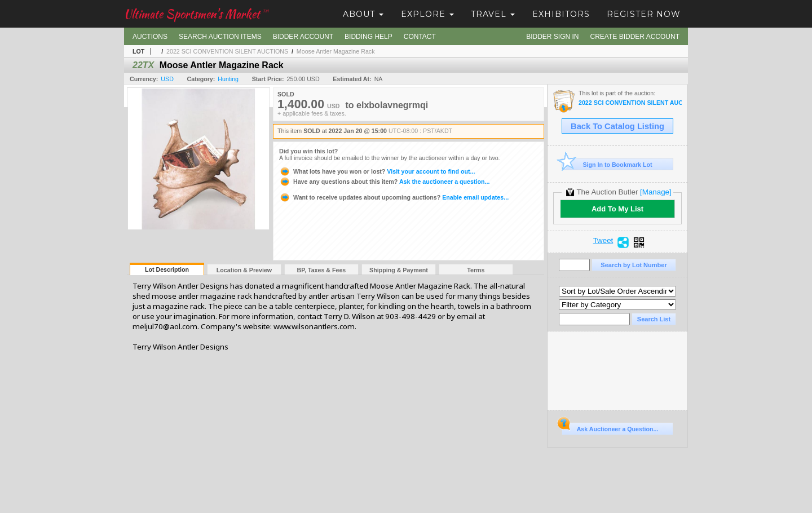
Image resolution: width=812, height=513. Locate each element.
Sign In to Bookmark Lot (607, 164)
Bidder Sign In (552, 37)
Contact (420, 37)
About (363, 14)
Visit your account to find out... (377, 171)
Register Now (644, 14)
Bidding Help (369, 37)
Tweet (603, 241)
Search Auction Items (220, 37)
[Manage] (656, 192)
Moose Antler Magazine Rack (336, 51)
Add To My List (617, 209)
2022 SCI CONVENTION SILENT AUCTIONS (227, 51)
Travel (493, 14)
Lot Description (167, 269)
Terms (476, 270)
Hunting (228, 79)
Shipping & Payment (399, 270)
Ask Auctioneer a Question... (610, 427)
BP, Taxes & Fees (322, 270)
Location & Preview (244, 270)
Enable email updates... (394, 197)
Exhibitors (561, 14)
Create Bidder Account (635, 37)
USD (167, 79)
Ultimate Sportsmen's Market (196, 14)
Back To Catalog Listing (617, 126)
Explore (427, 14)
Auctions (150, 37)
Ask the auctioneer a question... (384, 182)
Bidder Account (303, 37)
